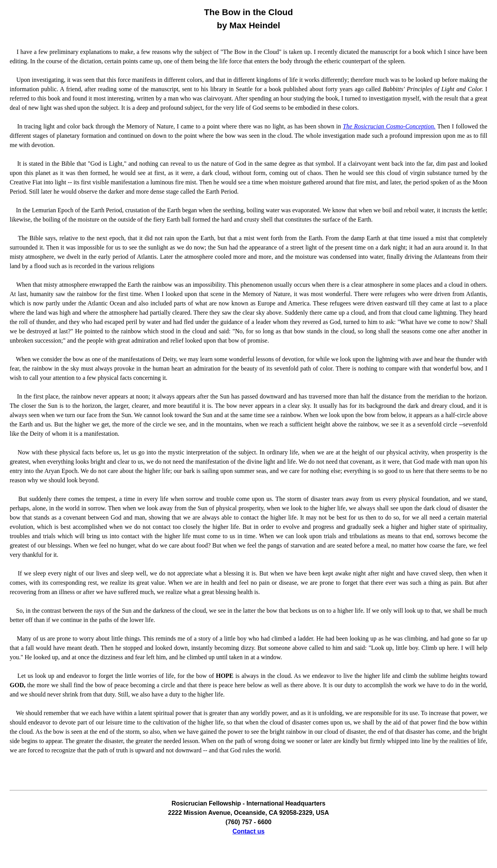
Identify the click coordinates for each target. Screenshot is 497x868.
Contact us (249, 831)
